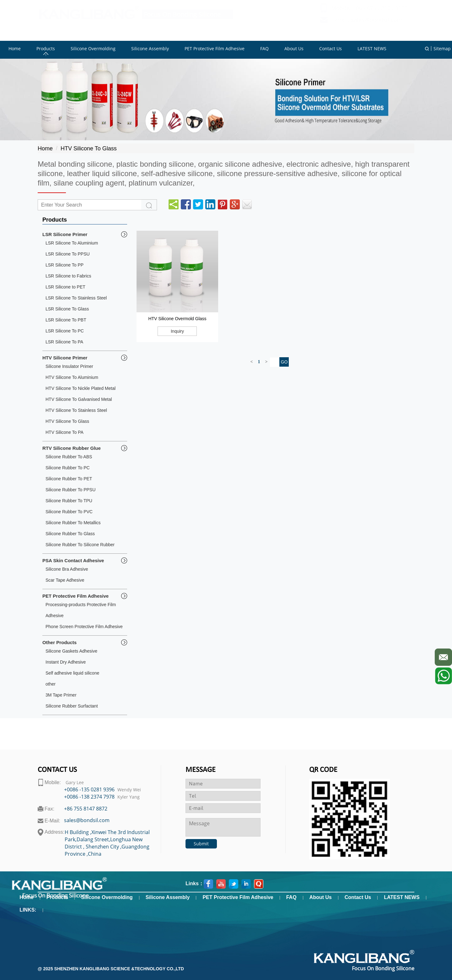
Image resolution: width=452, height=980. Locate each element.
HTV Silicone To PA (65, 432)
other (51, 684)
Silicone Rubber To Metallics (73, 523)
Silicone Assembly (168, 897)
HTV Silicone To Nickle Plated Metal (81, 388)
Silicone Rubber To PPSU (70, 490)
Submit (201, 844)
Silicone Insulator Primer (69, 366)
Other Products (59, 642)
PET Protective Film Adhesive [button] (215, 48)
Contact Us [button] (331, 48)
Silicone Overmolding (107, 897)
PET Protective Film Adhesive (75, 596)
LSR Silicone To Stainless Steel (76, 298)
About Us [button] (294, 48)
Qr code (323, 770)
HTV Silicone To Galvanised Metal (79, 399)
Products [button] (46, 48)
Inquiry (177, 331)
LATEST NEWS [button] (372, 48)
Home (45, 148)
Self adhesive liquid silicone (72, 673)
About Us (321, 897)
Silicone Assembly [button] (150, 48)
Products (57, 897)
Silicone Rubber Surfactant (72, 706)
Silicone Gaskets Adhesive (71, 651)
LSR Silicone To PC (65, 331)
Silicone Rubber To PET (69, 479)
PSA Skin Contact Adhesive (73, 560)
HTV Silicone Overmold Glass (177, 319)
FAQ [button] (264, 48)
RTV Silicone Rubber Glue (72, 448)
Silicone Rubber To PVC (69, 512)
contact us (57, 770)
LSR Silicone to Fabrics (68, 276)
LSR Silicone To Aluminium (72, 243)
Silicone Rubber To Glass (70, 534)
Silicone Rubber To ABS (69, 457)
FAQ (291, 897)
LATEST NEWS (402, 897)
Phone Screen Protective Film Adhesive (84, 627)
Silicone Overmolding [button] (93, 48)
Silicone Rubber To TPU (69, 501)
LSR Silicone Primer (65, 234)
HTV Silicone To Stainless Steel (76, 410)
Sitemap (442, 48)
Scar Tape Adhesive (65, 580)
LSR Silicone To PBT (66, 320)
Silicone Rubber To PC (68, 468)
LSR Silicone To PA (64, 342)
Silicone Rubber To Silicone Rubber (80, 545)
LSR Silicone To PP (65, 265)
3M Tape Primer (61, 695)
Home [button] (15, 48)
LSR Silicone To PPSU (68, 254)
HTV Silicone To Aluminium (72, 377)
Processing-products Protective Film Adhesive (81, 610)
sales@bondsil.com (377, 26)
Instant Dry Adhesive (66, 662)
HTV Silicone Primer (65, 358)
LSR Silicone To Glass (67, 309)
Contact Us (358, 897)
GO (284, 362)
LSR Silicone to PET (65, 287)
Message (201, 770)
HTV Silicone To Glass (89, 148)
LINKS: (28, 910)
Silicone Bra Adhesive (67, 569)
